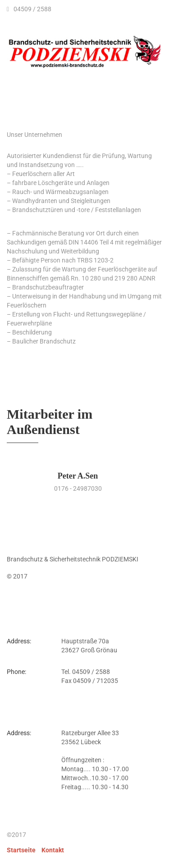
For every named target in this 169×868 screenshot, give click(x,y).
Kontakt (53, 850)
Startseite (21, 850)
